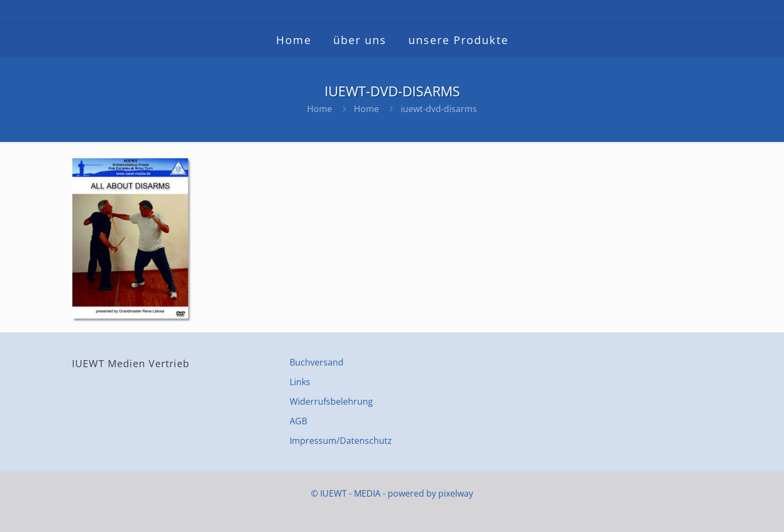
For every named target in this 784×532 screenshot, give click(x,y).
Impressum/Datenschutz (341, 441)
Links (300, 382)
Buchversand (317, 362)
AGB (298, 421)
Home (320, 109)
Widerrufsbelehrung (331, 401)
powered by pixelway (430, 493)
